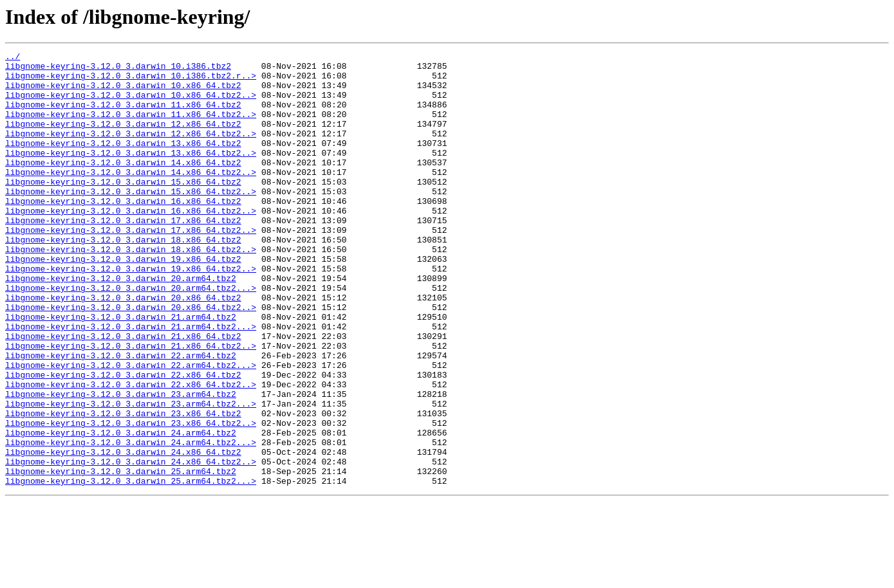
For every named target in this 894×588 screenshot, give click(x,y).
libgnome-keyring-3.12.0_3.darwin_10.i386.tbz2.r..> (131, 81)
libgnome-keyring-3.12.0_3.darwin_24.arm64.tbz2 (121, 510)
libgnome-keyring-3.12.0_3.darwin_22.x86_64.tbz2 (123, 440)
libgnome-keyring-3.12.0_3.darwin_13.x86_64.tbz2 (123, 162)
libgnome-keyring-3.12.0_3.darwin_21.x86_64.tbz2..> (131, 405)
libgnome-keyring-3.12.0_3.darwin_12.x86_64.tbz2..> (131, 151)
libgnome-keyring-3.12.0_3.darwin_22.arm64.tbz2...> (131, 428)
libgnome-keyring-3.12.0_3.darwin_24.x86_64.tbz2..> (131, 544)
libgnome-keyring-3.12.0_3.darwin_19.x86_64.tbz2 (123, 301)
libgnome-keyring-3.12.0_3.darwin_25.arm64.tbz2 (121, 556)
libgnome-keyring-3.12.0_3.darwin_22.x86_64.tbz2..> (131, 452)
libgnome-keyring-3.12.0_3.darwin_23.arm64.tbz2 (121, 463)
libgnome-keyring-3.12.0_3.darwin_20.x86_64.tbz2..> (131, 359)
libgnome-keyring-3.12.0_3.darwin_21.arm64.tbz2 (121, 371)
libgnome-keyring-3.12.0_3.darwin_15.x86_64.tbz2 (123, 208)
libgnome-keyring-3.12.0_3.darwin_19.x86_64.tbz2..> (131, 313)
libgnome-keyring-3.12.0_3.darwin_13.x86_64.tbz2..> (131, 174)
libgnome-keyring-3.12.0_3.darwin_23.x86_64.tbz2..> (131, 498)
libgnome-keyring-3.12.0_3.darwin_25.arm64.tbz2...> (131, 567)
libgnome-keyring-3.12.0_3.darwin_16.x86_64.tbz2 (123, 232)
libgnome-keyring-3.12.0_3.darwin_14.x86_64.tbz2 (123, 185)
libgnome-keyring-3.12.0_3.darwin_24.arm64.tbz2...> (131, 521)
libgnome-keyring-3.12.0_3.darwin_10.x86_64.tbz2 (123, 93)
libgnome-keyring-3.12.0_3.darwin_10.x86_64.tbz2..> (131, 104)
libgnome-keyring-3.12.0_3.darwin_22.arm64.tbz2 (121, 417)
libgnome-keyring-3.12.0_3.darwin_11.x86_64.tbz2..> (131, 127)
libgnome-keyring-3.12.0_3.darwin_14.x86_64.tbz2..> (131, 197)
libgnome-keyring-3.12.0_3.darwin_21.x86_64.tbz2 (123, 394)
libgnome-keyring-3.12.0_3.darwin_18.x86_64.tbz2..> (131, 289)
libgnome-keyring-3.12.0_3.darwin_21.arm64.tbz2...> (131, 382)
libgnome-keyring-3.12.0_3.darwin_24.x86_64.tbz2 (123, 533)
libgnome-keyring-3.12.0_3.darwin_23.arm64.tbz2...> (131, 475)
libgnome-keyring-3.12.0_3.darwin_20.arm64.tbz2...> (131, 336)
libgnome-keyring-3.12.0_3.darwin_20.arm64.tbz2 (121, 324)
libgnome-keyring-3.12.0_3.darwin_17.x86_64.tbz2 (123, 255)
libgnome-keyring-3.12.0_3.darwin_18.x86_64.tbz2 (123, 278)
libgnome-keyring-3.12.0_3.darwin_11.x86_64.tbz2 (123, 116)
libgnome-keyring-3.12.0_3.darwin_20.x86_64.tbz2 (123, 347)
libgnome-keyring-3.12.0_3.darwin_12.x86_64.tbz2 (123, 139)
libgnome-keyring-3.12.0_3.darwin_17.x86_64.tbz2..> (131, 266)
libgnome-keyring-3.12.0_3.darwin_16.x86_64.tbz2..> (131, 243)
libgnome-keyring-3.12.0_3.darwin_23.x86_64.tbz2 (123, 486)
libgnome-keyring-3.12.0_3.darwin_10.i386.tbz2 (118, 69)
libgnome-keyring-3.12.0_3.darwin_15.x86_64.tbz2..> (131, 220)
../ (13, 58)
